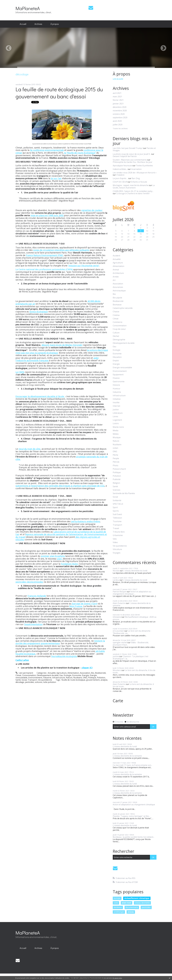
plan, (60, 559)
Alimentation (73, 673)
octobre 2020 (119, 114)
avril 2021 (117, 93)
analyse (104, 680)
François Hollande (37, 596)
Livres (115, 417)
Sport (115, 507)
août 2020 (117, 121)
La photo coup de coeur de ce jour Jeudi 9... (132, 154)
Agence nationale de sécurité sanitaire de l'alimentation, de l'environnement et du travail (61, 536)
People (116, 458)
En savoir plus (117, 978)
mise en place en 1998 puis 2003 (47, 215)
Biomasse (117, 305)
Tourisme (117, 521)
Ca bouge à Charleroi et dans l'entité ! (133, 193)
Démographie (119, 340)
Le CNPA (20, 372)
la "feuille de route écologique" (80, 153)
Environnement (35, 678)
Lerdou (116, 580)
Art (114, 280)
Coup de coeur (119, 329)
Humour (117, 389)
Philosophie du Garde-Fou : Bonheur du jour (133, 162)
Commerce (118, 322)
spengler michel (120, 642)
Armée (116, 277)
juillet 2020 (118, 125)
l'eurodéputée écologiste (64, 656)
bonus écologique (39, 312)
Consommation (29, 675)
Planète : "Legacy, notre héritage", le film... (131, 816)
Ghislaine (117, 617)
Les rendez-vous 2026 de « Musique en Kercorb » (135, 173)
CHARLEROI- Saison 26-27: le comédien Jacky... (133, 191)
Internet (116, 406)
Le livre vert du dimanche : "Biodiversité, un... (132, 632)
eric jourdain (118, 631)
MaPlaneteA (28, 8)
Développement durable (48, 675)
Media (116, 431)
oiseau (131, 912)
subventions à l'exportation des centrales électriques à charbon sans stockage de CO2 (60, 486)
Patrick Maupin (120, 592)
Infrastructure (59, 678)
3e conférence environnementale (47, 150)
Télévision (117, 518)
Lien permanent (24, 673)
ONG (85, 678)
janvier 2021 (118, 104)
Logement (117, 420)
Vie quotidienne (45, 680)
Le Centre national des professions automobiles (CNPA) (44, 269)
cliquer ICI (87, 668)
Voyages (117, 553)
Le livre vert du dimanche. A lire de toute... (134, 671)
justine (116, 656)
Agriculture (62, 673)
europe (117, 898)
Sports (116, 511)
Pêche (115, 455)
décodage (20, 682)
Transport (32, 680)
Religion (116, 483)
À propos (55, 24)
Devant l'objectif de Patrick (125, 156)
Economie (77, 675)
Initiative (117, 399)
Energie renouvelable (122, 368)
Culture (116, 333)
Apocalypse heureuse (122, 166)
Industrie (47, 678)
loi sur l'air (56, 178)
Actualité (52, 673)
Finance (116, 378)
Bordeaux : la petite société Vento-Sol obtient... (134, 837)
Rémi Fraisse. (76, 606)
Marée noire (118, 427)
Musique (117, 437)
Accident (116, 256)
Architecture (118, 273)
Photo (116, 466)
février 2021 (118, 100)
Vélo (115, 539)
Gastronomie (119, 382)
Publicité (117, 479)
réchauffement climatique (137, 898)
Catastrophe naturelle (123, 308)
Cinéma (116, 315)
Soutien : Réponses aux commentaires (130, 160)
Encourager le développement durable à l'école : (40, 396)
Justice (116, 410)
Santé (18, 680)
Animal (116, 270)
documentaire (132, 907)
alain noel (126, 903)
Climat (18, 675)
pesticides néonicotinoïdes (29, 582)
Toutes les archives (120, 129)
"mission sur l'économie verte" (84, 266)
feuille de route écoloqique (73, 680)
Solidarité (117, 500)
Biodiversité (100, 673)
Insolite (116, 403)
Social (24, 680)
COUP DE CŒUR (120, 182)
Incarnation (136, 169)
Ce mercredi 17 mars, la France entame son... (132, 765)
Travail (116, 528)
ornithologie (119, 912)
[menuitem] (23, 24)
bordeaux (118, 907)
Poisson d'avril (119, 469)
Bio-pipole (117, 298)
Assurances (118, 287)
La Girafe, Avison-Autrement (134, 186)
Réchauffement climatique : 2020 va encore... (134, 618)
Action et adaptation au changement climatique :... (132, 593)
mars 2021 (117, 97)
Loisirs (116, 423)
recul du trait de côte (29, 449)
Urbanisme (118, 535)
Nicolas (116, 571)
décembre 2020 (120, 107)
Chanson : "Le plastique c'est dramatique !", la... (130, 658)
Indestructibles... (120, 169)
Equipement (118, 375)
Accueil (23, 24)
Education (117, 357)
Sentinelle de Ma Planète (124, 493)
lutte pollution (50, 682)
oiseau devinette (142, 903)
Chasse (116, 312)
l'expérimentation (33, 624)
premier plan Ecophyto (53, 556)
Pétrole (116, 462)
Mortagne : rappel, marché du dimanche (131, 185)
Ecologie (68, 675)
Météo (116, 434)
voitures (39, 682)
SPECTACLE (118, 504)
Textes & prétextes (144, 166)
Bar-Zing (136, 178)
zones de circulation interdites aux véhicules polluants (61, 250)
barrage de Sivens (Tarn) (84, 604)
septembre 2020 (120, 118)
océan (115, 448)
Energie (85, 675)
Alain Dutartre (119, 603)
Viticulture (117, 549)
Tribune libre (119, 532)
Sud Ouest (117, 514)
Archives (38, 24)
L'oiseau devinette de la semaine (132, 604)
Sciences (117, 490)
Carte (118, 701)
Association (85, 673)
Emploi (116, 361)
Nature (69, 678)
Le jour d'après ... (120, 178)
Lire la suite (118, 79)
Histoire (116, 385)
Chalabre (120, 175)
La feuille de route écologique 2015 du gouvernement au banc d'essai (59, 93)
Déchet (116, 336)
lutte (116, 903)
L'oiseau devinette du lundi (135, 571)
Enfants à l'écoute (139, 182)
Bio (93, 673)
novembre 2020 (120, 111)
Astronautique (119, 291)
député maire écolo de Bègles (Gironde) (62, 345)
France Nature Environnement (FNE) (44, 255)
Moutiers (117, 670)
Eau (61, 675)
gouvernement (93, 680)
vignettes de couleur (92, 210)
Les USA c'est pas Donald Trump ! (128, 148)
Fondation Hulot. (70, 564)
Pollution (101, 678)
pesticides (30, 682)
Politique (92, 678)
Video (115, 542)
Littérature (118, 413)
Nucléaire (78, 678)
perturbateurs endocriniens (86, 521)
